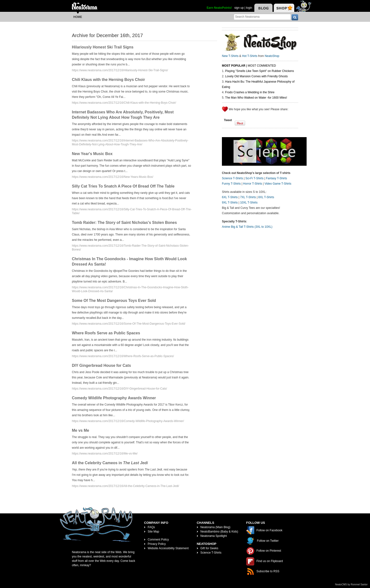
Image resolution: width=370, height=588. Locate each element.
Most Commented (262, 66)
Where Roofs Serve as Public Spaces (106, 333)
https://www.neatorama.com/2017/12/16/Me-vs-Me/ (105, 454)
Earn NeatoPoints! (219, 8)
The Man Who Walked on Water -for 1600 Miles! (256, 98)
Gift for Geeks (209, 548)
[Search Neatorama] (262, 17)
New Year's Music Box (92, 154)
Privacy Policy (157, 544)
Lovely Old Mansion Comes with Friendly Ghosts (256, 76)
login (249, 8)
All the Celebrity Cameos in (110, 463)
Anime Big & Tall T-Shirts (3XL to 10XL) (247, 227)
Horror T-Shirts (253, 184)
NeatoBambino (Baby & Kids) (219, 532)
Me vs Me (80, 430)
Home (78, 17)
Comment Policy (158, 540)
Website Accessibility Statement (168, 548)
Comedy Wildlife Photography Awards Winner (114, 398)
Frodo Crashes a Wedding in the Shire (250, 92)
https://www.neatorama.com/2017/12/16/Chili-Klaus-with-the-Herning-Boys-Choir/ (124, 103)
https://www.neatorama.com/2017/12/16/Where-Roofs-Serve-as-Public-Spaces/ (123, 356)
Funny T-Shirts (231, 184)
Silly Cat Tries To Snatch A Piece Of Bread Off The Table (123, 186)
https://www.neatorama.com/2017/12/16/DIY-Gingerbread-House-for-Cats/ (119, 389)
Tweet (228, 120)
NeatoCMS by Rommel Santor (351, 584)
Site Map (153, 532)
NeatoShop (272, 56)
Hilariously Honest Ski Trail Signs (103, 47)
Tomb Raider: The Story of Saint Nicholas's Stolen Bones (124, 223)
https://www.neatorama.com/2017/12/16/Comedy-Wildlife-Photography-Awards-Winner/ (128, 421)
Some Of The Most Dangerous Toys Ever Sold (114, 301)
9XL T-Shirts (230, 203)
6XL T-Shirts (230, 197)
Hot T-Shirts (250, 56)
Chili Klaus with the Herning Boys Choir (108, 80)
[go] (295, 17)
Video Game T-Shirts (278, 184)
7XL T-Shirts (248, 197)
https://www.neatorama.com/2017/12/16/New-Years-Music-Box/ (113, 177)
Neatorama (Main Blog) (215, 527)
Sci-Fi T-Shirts (254, 178)
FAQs (151, 527)
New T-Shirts (230, 56)
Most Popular (234, 66)
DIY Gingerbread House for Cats (101, 365)
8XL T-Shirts (266, 197)
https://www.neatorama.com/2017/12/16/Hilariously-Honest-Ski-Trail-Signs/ (120, 70)
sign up (239, 8)
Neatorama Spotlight (214, 536)
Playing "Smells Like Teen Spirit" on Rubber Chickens (259, 71)
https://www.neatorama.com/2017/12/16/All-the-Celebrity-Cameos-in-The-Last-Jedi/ (125, 486)
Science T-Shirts (232, 178)
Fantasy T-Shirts (276, 178)
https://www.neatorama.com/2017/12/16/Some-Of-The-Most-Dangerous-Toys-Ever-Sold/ (129, 324)
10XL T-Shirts (249, 203)
